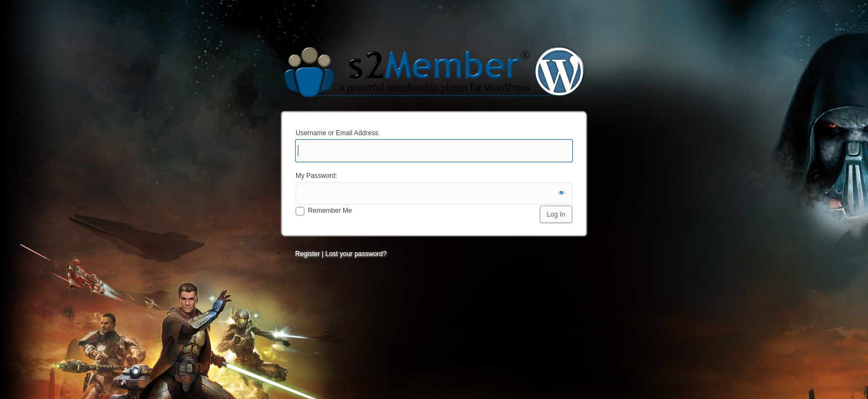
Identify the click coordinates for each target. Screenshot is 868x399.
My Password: (316, 176)
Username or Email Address (337, 133)
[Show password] (561, 193)
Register (308, 254)
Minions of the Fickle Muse (434, 71)
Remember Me (330, 211)
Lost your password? (356, 254)
